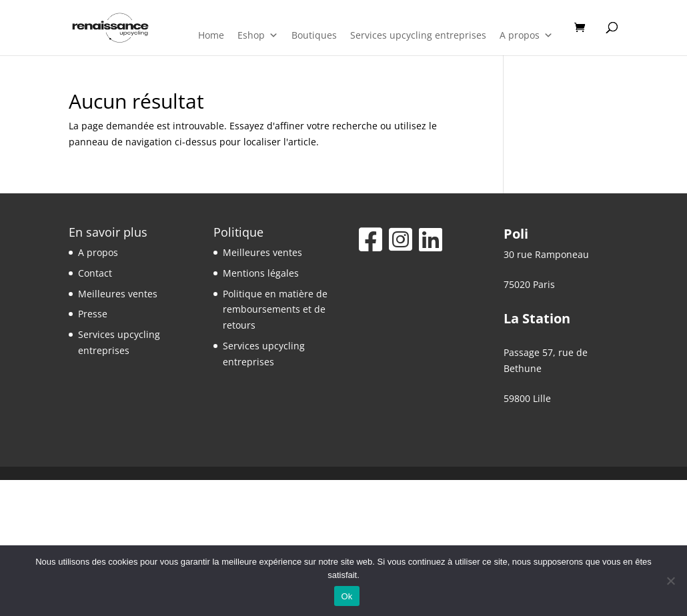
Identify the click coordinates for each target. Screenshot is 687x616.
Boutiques (314, 35)
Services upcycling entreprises (418, 35)
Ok (347, 596)
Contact (95, 273)
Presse (93, 314)
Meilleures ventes (118, 294)
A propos (526, 35)
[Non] (670, 581)
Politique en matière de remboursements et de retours (275, 310)
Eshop (258, 35)
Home (211, 35)
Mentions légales (261, 273)
